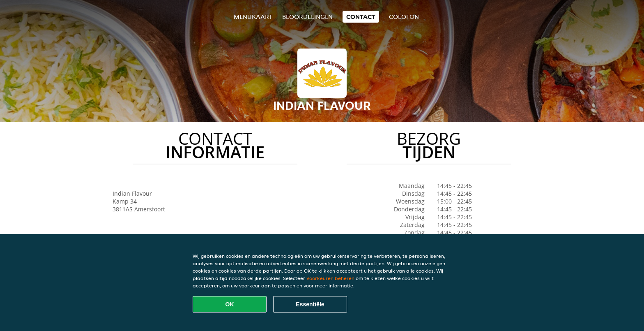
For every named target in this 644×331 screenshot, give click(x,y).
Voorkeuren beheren (330, 278)
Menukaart (253, 17)
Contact (361, 17)
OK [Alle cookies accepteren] (230, 304)
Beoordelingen (307, 17)
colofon (404, 17)
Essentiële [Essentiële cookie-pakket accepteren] (310, 304)
